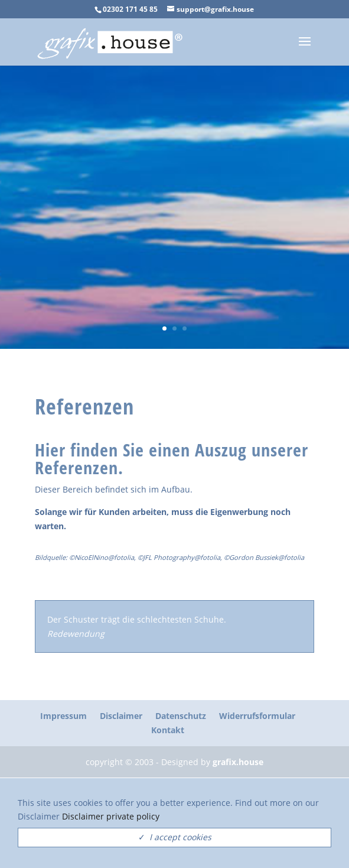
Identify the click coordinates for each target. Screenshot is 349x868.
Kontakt (168, 730)
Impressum (63, 716)
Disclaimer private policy (111, 816)
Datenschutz (181, 716)
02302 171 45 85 (130, 9)
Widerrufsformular (257, 716)
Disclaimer (121, 716)
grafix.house (238, 762)
